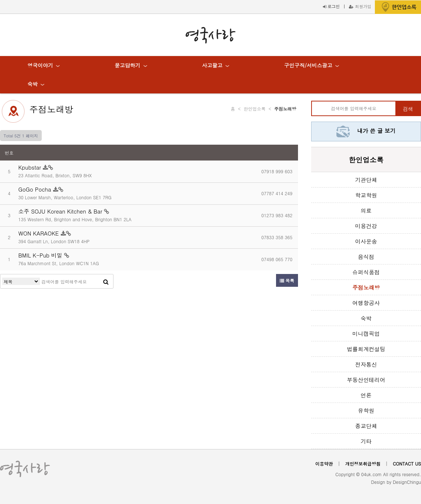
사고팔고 (212, 65)
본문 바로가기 (0, 0)
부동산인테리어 (366, 380)
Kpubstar (31, 167)
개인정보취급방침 (363, 464)
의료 (366, 210)
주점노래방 (51, 109)
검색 (408, 109)
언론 (366, 395)
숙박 (33, 84)
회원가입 (360, 6)
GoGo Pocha (36, 189)
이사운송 (366, 241)
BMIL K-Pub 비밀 (41, 255)
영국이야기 (40, 65)
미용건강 (366, 226)
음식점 (366, 257)
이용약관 (324, 464)
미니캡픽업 (366, 333)
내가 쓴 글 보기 (366, 131)
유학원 (366, 410)
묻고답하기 (127, 65)
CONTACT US (407, 464)
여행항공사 (366, 303)
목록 (287, 280)
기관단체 (366, 180)
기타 (366, 441)
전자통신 (366, 364)
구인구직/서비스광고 (308, 65)
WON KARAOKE (40, 233)
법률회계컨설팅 (366, 349)
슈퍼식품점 (366, 272)
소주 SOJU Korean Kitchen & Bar (61, 211)
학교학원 (366, 195)
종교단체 (366, 426)
